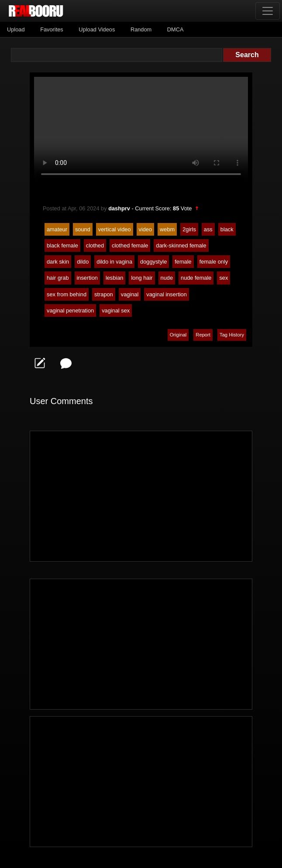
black (227, 229)
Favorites (52, 29)
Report (203, 335)
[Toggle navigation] (268, 11)
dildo (83, 262)
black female (62, 245)
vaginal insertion (166, 294)
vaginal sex (116, 310)
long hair (142, 278)
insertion (87, 278)
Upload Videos (97, 29)
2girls (189, 229)
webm (167, 229)
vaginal (130, 294)
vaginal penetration (70, 310)
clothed (95, 245)
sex (224, 278)
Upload (16, 29)
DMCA (175, 29)
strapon (104, 294)
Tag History (232, 335)
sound (83, 229)
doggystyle (153, 262)
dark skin (58, 262)
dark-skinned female (181, 245)
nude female (196, 278)
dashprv (119, 208)
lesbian (115, 278)
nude (167, 278)
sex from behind (67, 294)
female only (214, 262)
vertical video (115, 229)
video (146, 229)
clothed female (130, 245)
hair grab (58, 278)
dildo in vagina (114, 262)
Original (178, 335)
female (183, 262)
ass (208, 229)
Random (141, 29)
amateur (57, 229)
